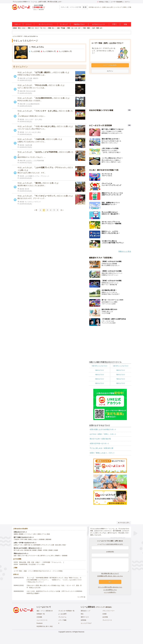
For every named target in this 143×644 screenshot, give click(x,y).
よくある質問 (62, 614)
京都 (76, 28)
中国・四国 (86, 28)
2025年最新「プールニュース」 (53, 562)
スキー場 (24, 556)
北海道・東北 (17, 28)
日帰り (125, 7)
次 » (62, 210)
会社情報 (105, 617)
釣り (35, 534)
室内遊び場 (28, 550)
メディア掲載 (62, 620)
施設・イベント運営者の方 (45, 611)
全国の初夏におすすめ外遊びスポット (103, 429)
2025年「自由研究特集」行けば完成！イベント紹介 (29, 564)
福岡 (101, 28)
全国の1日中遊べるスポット (100, 443)
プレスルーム (62, 617)
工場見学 (16, 539)
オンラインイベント (46, 24)
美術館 (51, 550)
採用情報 (83, 620)
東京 (33, 28)
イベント (29, 24)
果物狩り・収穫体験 (61, 556)
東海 (50, 28)
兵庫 (79, 28)
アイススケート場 (34, 556)
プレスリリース (107, 620)
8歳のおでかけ (100, 383)
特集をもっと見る (125, 251)
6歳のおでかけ (100, 379)
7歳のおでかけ (121, 379)
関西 (69, 28)
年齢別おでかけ (79, 24)
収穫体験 (42, 539)
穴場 (130, 7)
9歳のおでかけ (121, 383)
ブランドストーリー (108, 611)
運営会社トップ (85, 611)
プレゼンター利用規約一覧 (66, 611)
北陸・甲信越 (61, 28)
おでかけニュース (99, 24)
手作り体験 (24, 539)
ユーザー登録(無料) (117, 2)
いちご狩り (51, 556)
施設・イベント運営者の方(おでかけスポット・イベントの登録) (43, 571)
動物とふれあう (33, 539)
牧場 (39, 534)
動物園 (21, 534)
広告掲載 (39, 617)
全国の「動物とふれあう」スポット (102, 453)
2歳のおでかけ (100, 370)
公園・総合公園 (56, 545)
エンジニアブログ (86, 623)
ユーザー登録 (18, 571)
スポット (18, 24)
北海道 (23, 28)
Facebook (40, 623)
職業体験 (49, 539)
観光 (49, 534)
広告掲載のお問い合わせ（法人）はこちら (110, 576)
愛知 (53, 28)
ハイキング (118, 7)
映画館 (35, 550)
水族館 (56, 550)
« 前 (36, 210)
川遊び (64, 545)
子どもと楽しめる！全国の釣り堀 (101, 448)
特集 (125, 24)
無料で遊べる (28, 545)
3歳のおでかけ (121, 370)
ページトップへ (124, 523)
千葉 (41, 28)
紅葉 (104, 7)
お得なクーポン (18, 545)
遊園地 (16, 534)
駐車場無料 (37, 545)
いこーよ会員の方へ (110, 592)
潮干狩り (43, 556)
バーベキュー (28, 534)
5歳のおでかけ (121, 375)
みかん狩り (110, 7)
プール (44, 534)
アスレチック (46, 545)
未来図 (104, 614)
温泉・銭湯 (17, 556)
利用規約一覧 (41, 614)
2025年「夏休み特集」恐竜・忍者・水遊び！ (27, 562)
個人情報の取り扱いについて (110, 573)
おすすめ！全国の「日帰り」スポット (103, 434)
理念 (82, 614)
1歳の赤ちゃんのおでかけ (121, 366)
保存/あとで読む (103, 2)
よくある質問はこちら (110, 590)
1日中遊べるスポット (95, 7)
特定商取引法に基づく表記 (45, 626)
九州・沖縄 (95, 28)
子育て (114, 24)
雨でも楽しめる (18, 550)
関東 (29, 28)
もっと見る (81, 597)
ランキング (64, 24)
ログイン (127, 2)
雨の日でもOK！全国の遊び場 (100, 439)
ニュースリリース (42, 620)
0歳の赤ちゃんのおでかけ (100, 366)
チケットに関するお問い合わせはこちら (110, 587)
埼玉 (44, 28)
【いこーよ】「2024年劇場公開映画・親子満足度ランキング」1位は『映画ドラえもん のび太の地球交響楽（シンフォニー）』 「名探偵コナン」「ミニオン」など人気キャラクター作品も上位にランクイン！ (54, 580)
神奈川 (37, 28)
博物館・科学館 (43, 550)
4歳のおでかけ (100, 375)
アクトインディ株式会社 (104, 607)
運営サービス (85, 617)
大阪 (72, 28)
